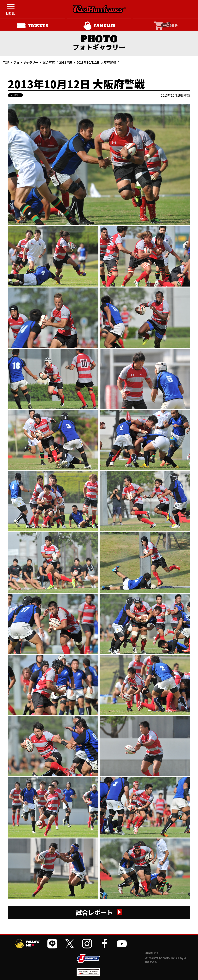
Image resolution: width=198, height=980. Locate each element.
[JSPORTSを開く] (88, 958)
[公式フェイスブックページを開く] (104, 944)
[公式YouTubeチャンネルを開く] (122, 944)
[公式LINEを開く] (52, 944)
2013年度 (66, 62)
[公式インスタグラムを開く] (87, 944)
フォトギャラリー (26, 62)
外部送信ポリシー (153, 953)
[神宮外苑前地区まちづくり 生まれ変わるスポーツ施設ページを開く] (88, 975)
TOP (6, 62)
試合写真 (49, 62)
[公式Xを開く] (70, 944)
